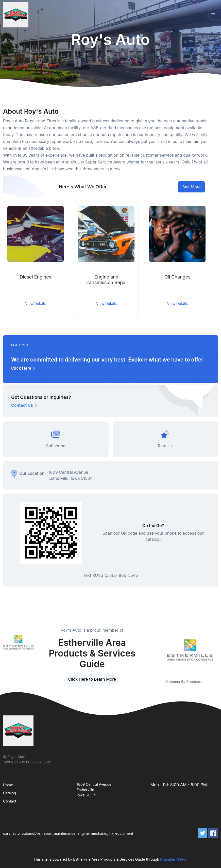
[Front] (17, 15)
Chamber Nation (174, 859)
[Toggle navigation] (213, 15)
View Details (35, 304)
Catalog (10, 793)
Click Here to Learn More (92, 679)
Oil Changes (177, 277)
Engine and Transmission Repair (107, 280)
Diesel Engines (35, 277)
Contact (10, 801)
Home (8, 785)
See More (191, 187)
